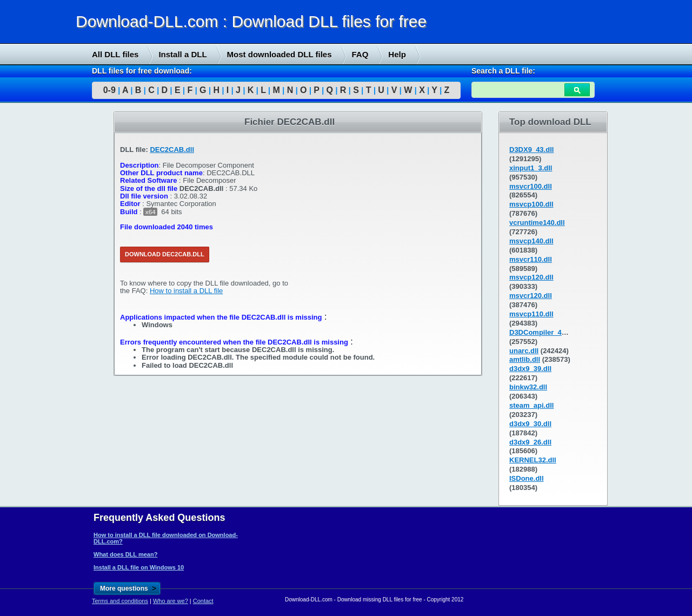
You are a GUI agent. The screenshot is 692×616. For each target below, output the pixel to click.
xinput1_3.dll (531, 168)
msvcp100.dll (531, 204)
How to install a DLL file (186, 291)
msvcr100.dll (531, 186)
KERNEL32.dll (533, 460)
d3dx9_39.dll (530, 369)
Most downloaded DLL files (280, 54)
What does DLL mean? (125, 554)
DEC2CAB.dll (172, 150)
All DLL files (115, 54)
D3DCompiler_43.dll (543, 332)
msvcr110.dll (531, 259)
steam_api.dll (531, 405)
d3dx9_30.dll (530, 424)
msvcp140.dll (531, 241)
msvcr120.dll (531, 296)
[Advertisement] (81, 276)
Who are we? (171, 601)
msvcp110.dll (531, 314)
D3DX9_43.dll (531, 150)
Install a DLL (182, 54)
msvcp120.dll (531, 277)
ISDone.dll (527, 478)
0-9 (109, 90)
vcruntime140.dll (537, 223)
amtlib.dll (525, 359)
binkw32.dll (528, 387)
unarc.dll (524, 351)
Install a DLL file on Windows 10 (139, 567)
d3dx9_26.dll (530, 442)
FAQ (360, 54)
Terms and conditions (120, 601)
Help (397, 54)
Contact (203, 601)
